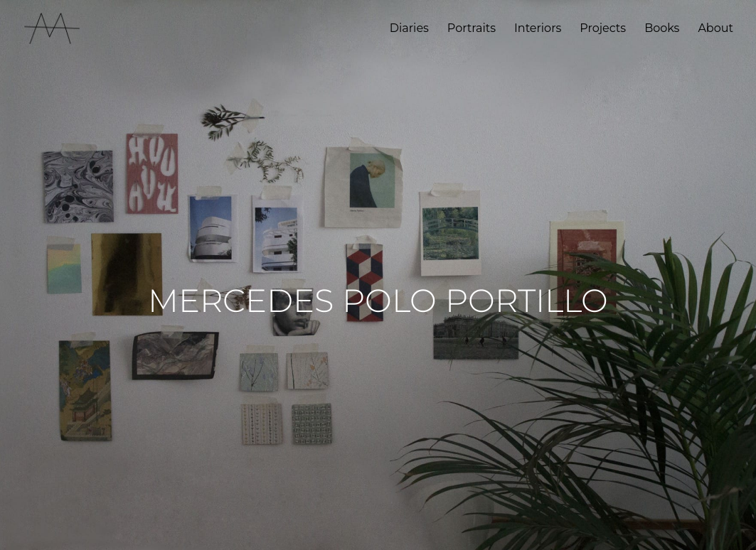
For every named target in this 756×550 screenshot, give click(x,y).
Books (662, 29)
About (715, 29)
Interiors (538, 29)
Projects (603, 29)
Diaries (409, 29)
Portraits (472, 29)
